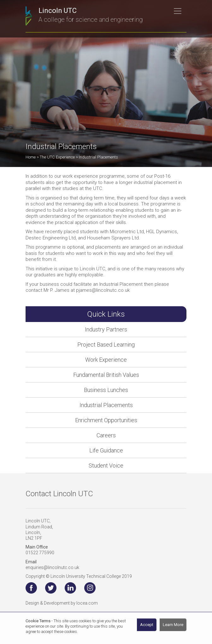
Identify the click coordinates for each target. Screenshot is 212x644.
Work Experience (106, 360)
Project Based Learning (106, 345)
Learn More (173, 625)
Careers (106, 435)
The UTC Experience (57, 157)
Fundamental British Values (106, 375)
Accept (147, 625)
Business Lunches (106, 390)
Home (31, 157)
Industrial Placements (106, 405)
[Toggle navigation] (178, 11)
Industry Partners (106, 329)
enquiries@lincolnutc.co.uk (52, 567)
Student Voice (106, 466)
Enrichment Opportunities (106, 420)
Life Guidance (106, 450)
